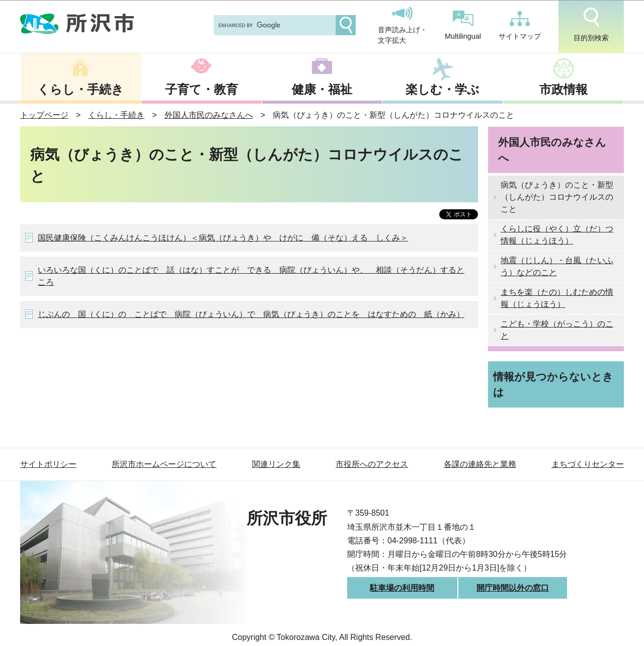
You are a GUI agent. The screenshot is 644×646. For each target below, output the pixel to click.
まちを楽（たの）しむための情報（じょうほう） (557, 298)
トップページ (44, 115)
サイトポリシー (48, 464)
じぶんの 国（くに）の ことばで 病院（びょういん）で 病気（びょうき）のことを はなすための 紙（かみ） (251, 314)
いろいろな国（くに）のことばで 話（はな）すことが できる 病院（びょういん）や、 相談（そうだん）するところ (251, 276)
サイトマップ (520, 26)
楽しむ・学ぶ (442, 89)
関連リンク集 (276, 464)
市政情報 (563, 89)
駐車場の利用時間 (402, 588)
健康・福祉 (322, 89)
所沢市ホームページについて (164, 464)
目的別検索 (591, 25)
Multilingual (463, 25)
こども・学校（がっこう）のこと (557, 330)
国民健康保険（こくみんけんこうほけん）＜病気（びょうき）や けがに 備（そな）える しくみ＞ (223, 238)
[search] (274, 25)
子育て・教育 (202, 89)
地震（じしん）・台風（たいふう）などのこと (557, 266)
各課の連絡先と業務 (480, 464)
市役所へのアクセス (372, 464)
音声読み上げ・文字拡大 (403, 26)
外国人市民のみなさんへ (209, 115)
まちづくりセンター (588, 464)
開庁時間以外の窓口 (513, 588)
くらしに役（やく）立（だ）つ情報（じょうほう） (557, 235)
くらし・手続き (80, 89)
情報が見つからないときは (553, 384)
